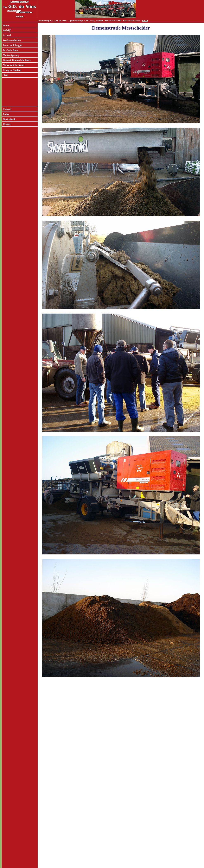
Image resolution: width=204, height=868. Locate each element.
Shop (5, 75)
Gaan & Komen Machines (16, 60)
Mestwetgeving (10, 55)
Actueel (6, 35)
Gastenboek (9, 119)
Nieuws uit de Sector (13, 65)
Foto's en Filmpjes (12, 45)
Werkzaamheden (11, 40)
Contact (7, 109)
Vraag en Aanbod (11, 70)
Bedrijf (6, 30)
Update (6, 124)
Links (5, 114)
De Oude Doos (10, 50)
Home (5, 25)
